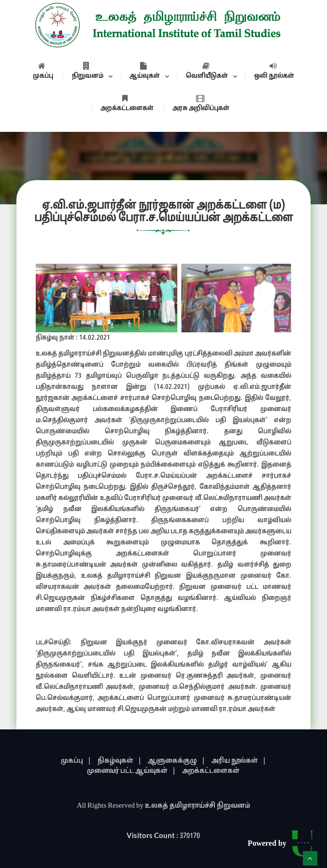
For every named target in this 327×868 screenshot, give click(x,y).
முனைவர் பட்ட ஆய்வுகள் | (131, 771)
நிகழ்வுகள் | (120, 761)
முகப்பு (43, 71)
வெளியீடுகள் (207, 71)
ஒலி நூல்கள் (274, 71)
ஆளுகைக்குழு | (177, 761)
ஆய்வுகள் (145, 71)
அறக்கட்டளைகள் (127, 103)
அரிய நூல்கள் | (239, 761)
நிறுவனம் (88, 71)
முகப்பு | (76, 761)
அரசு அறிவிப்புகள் (201, 103)
